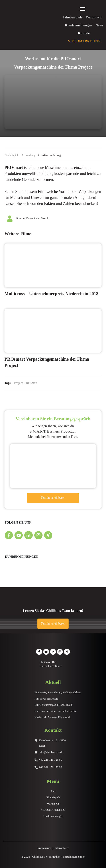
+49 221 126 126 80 (50, 760)
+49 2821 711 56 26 (50, 767)
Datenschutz (61, 848)
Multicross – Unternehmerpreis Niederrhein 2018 (51, 294)
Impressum (44, 848)
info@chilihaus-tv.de (51, 752)
